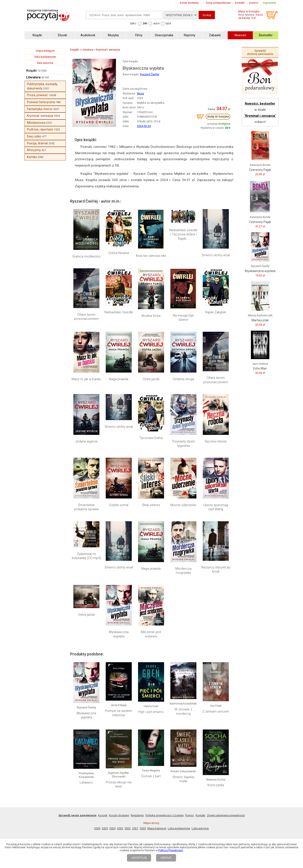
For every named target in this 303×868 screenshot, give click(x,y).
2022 (128, 828)
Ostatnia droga (183, 379)
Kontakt (200, 815)
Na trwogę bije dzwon (183, 318)
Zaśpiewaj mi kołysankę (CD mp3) (86, 556)
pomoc (254, 3)
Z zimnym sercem (216, 711)
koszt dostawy (189, 3)
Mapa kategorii (157, 828)
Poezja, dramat (37, 143)
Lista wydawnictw (179, 828)
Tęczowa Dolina (151, 438)
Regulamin (137, 815)
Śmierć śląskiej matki (183, 779)
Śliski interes (151, 505)
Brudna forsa (151, 316)
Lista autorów (200, 828)
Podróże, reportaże (40, 129)
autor (156, 23)
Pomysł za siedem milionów (119, 713)
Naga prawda (119, 379)
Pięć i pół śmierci (151, 712)
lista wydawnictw (45, 57)
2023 (120, 828)
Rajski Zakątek (216, 312)
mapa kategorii (45, 51)
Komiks (32, 157)
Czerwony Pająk (260, 170)
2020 (143, 828)
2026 (97, 828)
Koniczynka (216, 785)
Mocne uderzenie (183, 505)
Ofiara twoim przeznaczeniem (86, 317)
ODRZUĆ (166, 858)
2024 (112, 828)
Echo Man (260, 368)
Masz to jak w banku (86, 379)
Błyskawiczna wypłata (119, 634)
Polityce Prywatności (171, 850)
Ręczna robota (216, 441)
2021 (135, 828)
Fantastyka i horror (40, 109)
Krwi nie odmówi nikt (151, 256)
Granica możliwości (86, 256)
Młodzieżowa (36, 123)
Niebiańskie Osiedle (119, 312)
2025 (105, 828)
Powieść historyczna (41, 102)
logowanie (269, 3)
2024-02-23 (144, 126)
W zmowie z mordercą (183, 711)
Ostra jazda (151, 379)
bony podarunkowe (218, 3)
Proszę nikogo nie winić (119, 784)
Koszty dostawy (119, 815)
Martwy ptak (260, 320)
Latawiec (86, 782)
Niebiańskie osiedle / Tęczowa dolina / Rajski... (183, 234)
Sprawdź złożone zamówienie (260, 52)
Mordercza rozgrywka (183, 571)
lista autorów (45, 63)
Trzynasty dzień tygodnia (183, 444)
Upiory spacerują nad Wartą (216, 507)
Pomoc (190, 815)
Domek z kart (151, 776)
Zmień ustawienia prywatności (226, 815)
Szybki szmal (119, 505)
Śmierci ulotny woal (216, 255)
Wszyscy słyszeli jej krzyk (216, 569)
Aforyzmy (34, 150)
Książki (31, 71)
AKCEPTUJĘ (139, 858)
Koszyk (103, 815)
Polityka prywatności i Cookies (165, 815)
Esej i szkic (34, 136)
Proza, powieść (37, 95)
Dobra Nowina (119, 253)
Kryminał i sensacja (40, 116)
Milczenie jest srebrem (151, 634)
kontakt (240, 3)
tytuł (168, 23)
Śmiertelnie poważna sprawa (86, 507)
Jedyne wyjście (86, 441)
